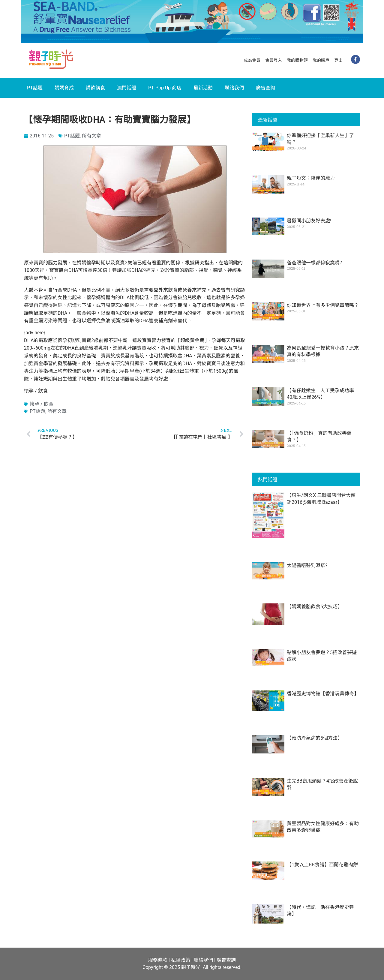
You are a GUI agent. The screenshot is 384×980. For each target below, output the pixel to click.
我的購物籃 (297, 60)
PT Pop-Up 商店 (165, 88)
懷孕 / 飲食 (42, 404)
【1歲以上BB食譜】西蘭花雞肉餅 (322, 865)
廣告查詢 (265, 88)
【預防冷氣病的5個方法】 (315, 738)
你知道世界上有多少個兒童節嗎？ (323, 305)
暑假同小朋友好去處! (309, 221)
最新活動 (203, 88)
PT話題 (35, 88)
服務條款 (158, 960)
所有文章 (91, 136)
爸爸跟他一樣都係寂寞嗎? (314, 263)
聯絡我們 (234, 88)
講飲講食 (95, 88)
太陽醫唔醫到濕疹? (307, 565)
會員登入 (274, 60)
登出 (338, 60)
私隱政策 (181, 960)
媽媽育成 (64, 88)
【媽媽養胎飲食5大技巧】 (315, 607)
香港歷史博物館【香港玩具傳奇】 (323, 694)
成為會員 (252, 60)
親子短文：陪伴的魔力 (311, 178)
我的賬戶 (321, 60)
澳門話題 (127, 88)
